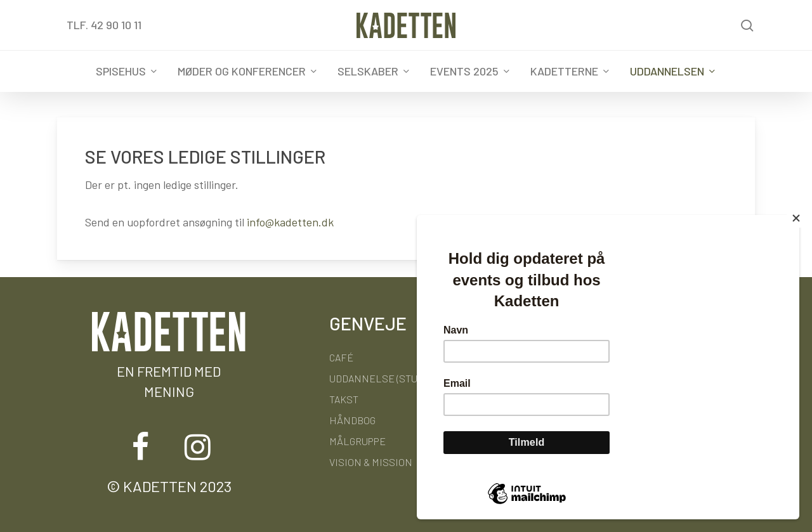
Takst (344, 399)
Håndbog (352, 420)
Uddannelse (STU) (375, 378)
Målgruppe (357, 441)
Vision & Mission (371, 462)
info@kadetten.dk (290, 222)
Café (341, 357)
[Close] (796, 218)
